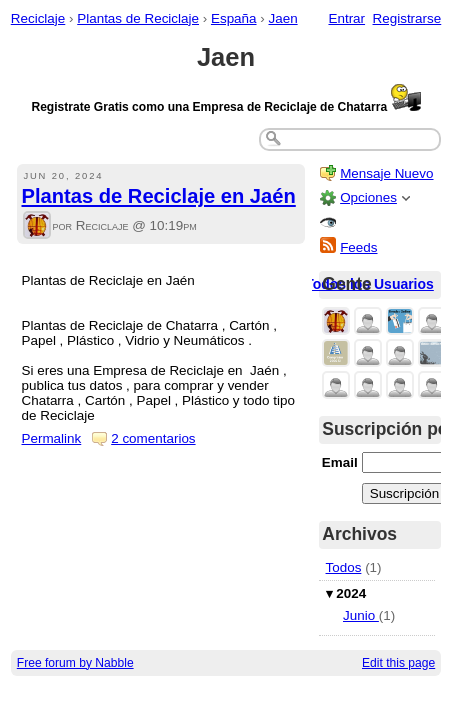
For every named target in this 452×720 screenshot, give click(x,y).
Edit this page (398, 663)
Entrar (346, 18)
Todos (344, 567)
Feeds (358, 247)
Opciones (368, 197)
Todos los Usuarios (369, 284)
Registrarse (407, 18)
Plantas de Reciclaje (138, 18)
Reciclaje (38, 18)
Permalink (52, 438)
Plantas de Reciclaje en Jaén (159, 196)
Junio (361, 615)
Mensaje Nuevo (386, 173)
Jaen (282, 18)
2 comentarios (153, 438)
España (234, 18)
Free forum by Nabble (75, 663)
